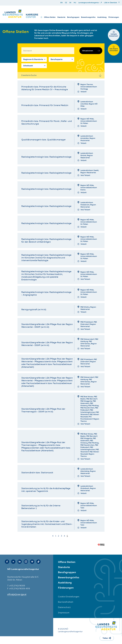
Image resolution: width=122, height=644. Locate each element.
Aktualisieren (88, 51)
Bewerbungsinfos (88, 17)
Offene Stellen (50, 17)
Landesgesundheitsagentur (89, 3)
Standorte (61, 17)
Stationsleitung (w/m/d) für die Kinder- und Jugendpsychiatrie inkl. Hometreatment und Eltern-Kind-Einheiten (47, 524)
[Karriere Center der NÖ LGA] (21, 14)
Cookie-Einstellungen (69, 597)
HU (75, 3)
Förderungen (114, 17)
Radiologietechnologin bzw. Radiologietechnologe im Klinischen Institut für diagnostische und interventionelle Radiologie (46, 258)
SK (70, 3)
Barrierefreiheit (66, 602)
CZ (66, 3)
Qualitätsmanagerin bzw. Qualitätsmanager (44, 140)
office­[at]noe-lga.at (17, 594)
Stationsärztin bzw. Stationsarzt (37, 473)
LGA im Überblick (111, 3)
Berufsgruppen (73, 17)
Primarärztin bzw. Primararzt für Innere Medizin (45, 105)
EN (62, 3)
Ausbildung (102, 17)
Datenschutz (64, 607)
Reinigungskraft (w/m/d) (34, 309)
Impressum (64, 613)
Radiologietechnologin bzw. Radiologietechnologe (46, 157)
